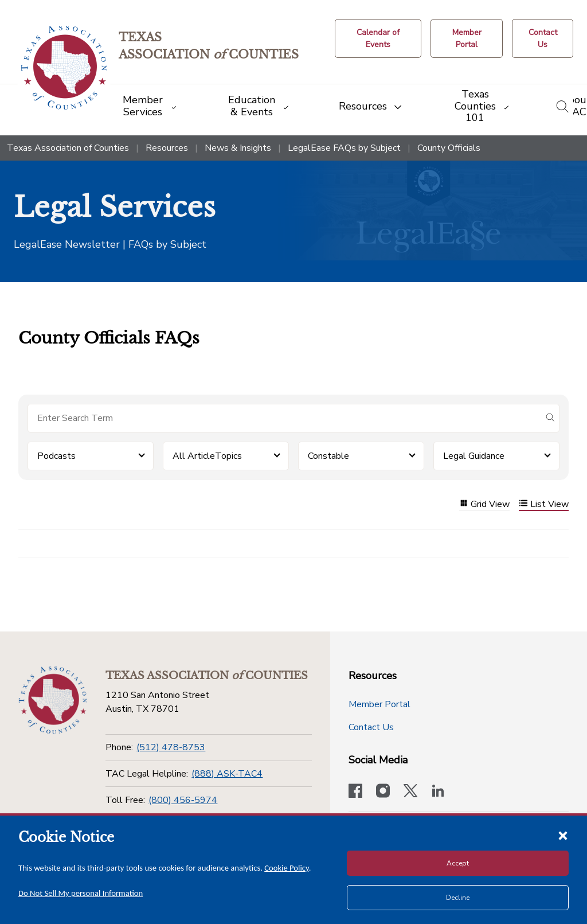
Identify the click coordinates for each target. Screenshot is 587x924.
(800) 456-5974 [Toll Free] (183, 800)
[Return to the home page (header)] (64, 68)
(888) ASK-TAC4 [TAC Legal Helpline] (227, 774)
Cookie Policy (287, 868)
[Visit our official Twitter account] (410, 792)
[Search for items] (284, 418)
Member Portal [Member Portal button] (379, 704)
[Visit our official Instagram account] (383, 792)
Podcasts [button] (56, 456)
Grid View (484, 504)
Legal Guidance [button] (474, 456)
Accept (458, 863)
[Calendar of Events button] (378, 38)
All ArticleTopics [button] (207, 456)
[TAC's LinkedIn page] (438, 792)
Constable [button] (328, 456)
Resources (167, 148)
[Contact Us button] (543, 38)
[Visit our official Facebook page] (355, 792)
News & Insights (238, 148)
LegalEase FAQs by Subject (344, 148)
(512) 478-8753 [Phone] (171, 747)
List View (544, 504)
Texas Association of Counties (68, 148)
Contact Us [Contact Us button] (371, 727)
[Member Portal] (467, 38)
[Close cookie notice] (563, 835)
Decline (458, 898)
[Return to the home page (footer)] (53, 700)
